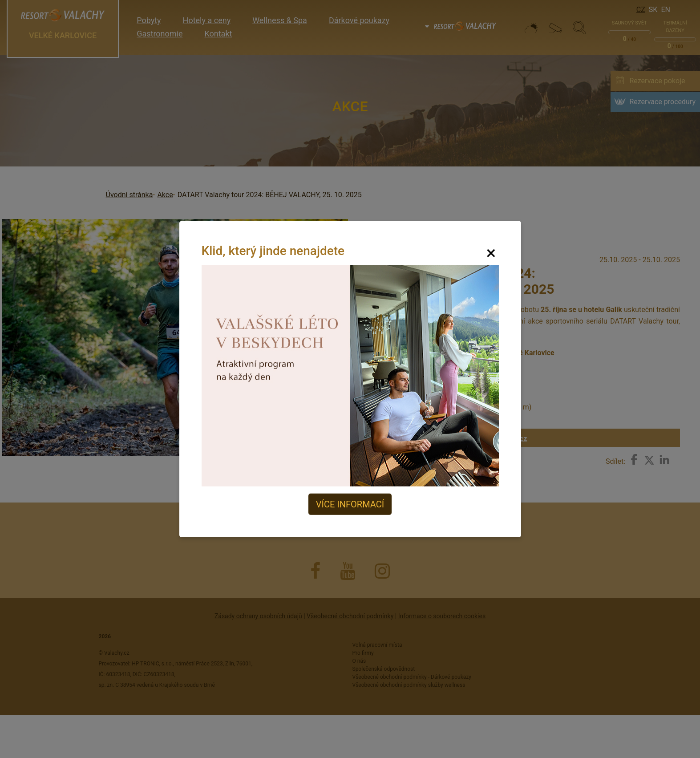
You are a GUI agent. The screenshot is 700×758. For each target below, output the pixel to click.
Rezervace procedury (662, 102)
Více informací (350, 504)
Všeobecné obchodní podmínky (350, 616)
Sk (653, 10)
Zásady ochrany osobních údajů (258, 616)
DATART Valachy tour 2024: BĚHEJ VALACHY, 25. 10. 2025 (270, 195)
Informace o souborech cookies (442, 616)
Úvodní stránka (129, 195)
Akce (165, 195)
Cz (641, 10)
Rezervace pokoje (657, 81)
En (666, 10)
